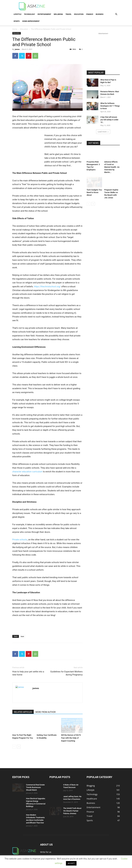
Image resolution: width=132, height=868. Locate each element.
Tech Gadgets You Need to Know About (94, 192)
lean (22, 636)
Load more (103, 132)
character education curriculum (28, 472)
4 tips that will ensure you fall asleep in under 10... (109, 120)
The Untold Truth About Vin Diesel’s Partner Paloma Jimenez (72, 811)
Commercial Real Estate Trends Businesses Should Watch (35, 787)
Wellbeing (58, 14)
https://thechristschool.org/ (47, 287)
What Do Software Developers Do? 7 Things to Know (110, 106)
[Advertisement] (86, 6)
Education (79, 14)
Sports (17, 21)
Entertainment (44, 14)
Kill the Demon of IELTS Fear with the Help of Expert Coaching (71, 738)
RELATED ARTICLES (23, 712)
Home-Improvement (31, 21)
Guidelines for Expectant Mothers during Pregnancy (67, 673)
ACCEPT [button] (71, 863)
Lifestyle (18, 14)
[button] (116, 14)
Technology (29, 14)
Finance (90, 14)
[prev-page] (14, 747)
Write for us (46, 852)
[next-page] (19, 747)
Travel (68, 14)
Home (15, 29)
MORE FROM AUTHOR (45, 712)
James (17, 49)
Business (100, 14)
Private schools (20, 540)
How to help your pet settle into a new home (28, 673)
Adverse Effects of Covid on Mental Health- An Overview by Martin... (112, 167)
